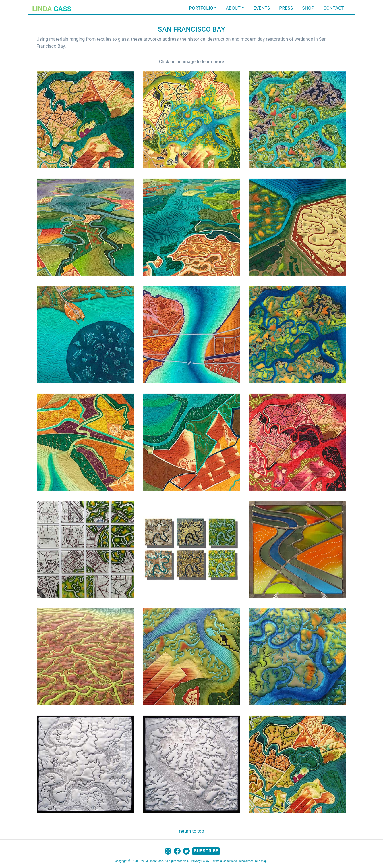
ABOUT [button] (233, 8)
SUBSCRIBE (206, 851)
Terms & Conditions (224, 861)
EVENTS (262, 8)
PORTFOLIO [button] (201, 8)
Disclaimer (246, 861)
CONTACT (334, 8)
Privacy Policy (200, 861)
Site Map (261, 861)
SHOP (308, 8)
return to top (191, 831)
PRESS (286, 8)
